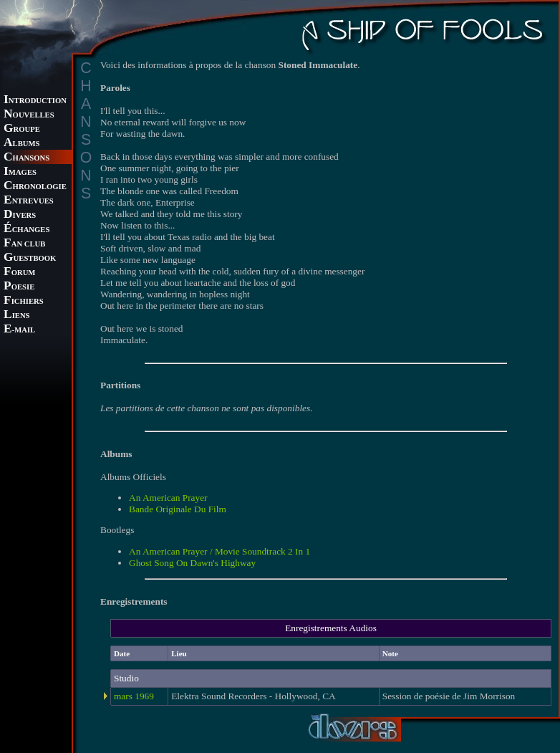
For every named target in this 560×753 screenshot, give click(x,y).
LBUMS (21, 144)
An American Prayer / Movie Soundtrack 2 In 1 (219, 551)
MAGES (20, 172)
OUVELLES (29, 115)
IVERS (20, 215)
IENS (16, 316)
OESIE (19, 287)
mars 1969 (134, 696)
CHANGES (26, 230)
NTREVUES (29, 201)
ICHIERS (24, 301)
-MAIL (19, 330)
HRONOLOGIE (35, 187)
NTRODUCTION (35, 101)
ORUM (19, 273)
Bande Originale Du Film (178, 509)
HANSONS (26, 158)
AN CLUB (24, 244)
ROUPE (22, 129)
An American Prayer (168, 498)
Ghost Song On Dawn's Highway (192, 563)
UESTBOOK (30, 258)
